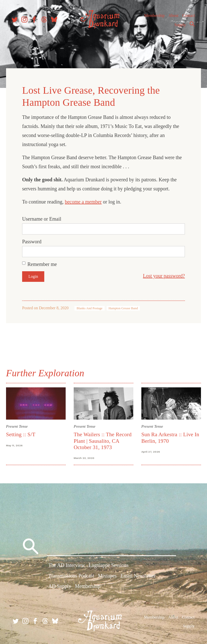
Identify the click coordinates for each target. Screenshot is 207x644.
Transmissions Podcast (71, 577)
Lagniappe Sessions (109, 566)
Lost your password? (162, 275)
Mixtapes (107, 577)
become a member (85, 200)
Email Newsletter (138, 577)
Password (34, 240)
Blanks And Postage (91, 307)
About (172, 18)
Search (191, 26)
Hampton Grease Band (125, 307)
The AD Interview (67, 566)
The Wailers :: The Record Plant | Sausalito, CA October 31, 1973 (103, 439)
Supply (179, 27)
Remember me (44, 263)
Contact (187, 18)
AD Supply (60, 587)
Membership (153, 18)
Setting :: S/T (23, 432)
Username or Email (44, 218)
